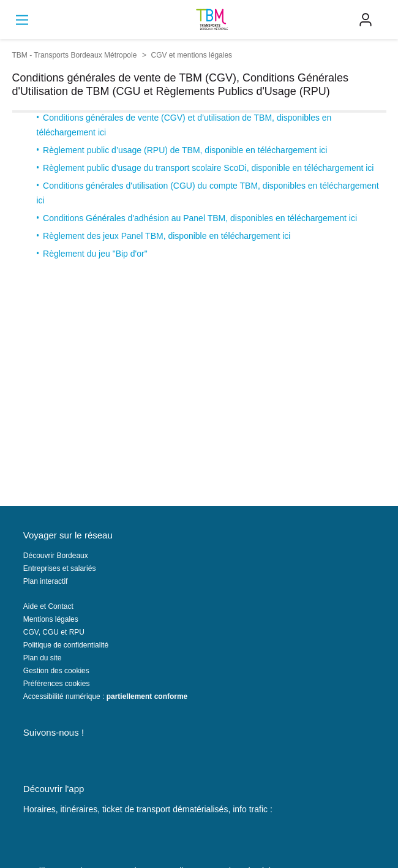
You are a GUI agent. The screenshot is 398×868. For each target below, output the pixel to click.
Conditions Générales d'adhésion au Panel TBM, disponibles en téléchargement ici (200, 218)
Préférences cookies (57, 684)
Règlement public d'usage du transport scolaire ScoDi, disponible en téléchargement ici (208, 168)
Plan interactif (46, 581)
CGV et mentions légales (192, 55)
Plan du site (43, 658)
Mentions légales (51, 619)
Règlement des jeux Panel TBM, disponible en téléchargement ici (167, 236)
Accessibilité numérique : (105, 696)
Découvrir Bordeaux (56, 556)
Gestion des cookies (56, 671)
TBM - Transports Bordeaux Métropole (75, 55)
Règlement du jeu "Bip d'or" (95, 254)
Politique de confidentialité (66, 645)
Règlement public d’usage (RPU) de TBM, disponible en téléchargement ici (185, 150)
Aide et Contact (48, 606)
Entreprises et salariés (60, 568)
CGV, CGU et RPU (54, 632)
